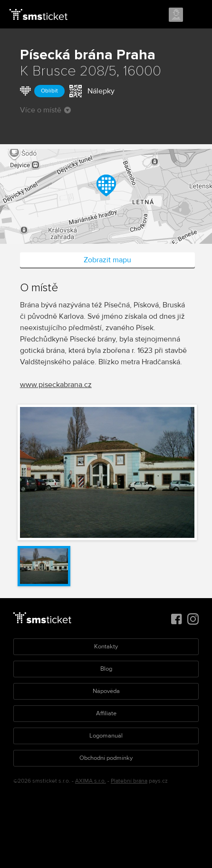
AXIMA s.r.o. (91, 781)
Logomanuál (106, 736)
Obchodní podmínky (106, 758)
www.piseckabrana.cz (56, 385)
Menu (196, 15)
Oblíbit (49, 91)
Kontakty (106, 646)
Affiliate (106, 713)
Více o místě (45, 110)
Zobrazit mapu (107, 260)
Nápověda (106, 691)
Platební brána (129, 781)
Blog (106, 669)
